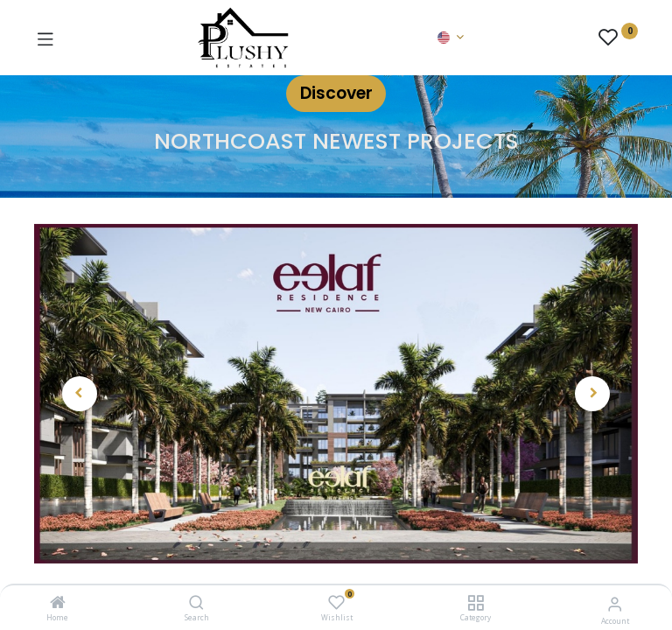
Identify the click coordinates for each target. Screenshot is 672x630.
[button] (80, 394)
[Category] (476, 603)
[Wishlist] (336, 602)
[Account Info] (615, 603)
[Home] (58, 603)
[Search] (196, 603)
